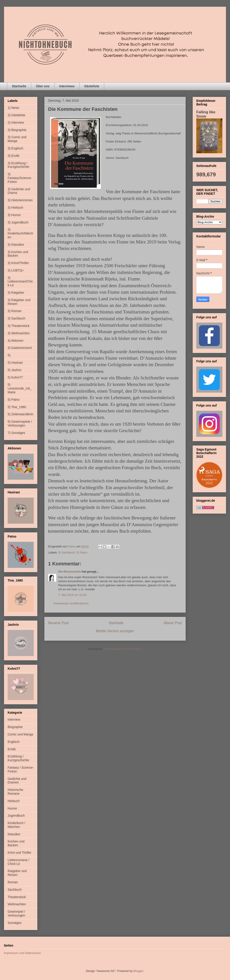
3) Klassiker (16, 245)
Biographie (15, 727)
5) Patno (82, 552)
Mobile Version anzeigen (115, 631)
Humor (12, 808)
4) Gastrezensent (20, 348)
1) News (13, 108)
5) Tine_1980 (17, 407)
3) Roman (14, 311)
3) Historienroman (20, 200)
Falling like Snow (206, 114)
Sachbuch (15, 890)
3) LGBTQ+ (16, 270)
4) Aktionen (15, 341)
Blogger (138, 971)
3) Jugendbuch (18, 222)
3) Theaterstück (19, 326)
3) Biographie (17, 130)
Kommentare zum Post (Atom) (123, 649)
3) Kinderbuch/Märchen (20, 233)
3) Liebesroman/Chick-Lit (20, 282)
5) (9, 355)
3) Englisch (15, 148)
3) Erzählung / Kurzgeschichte (18, 165)
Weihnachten (17, 904)
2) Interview (16, 122)
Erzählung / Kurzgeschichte (18, 758)
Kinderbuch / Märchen (17, 825)
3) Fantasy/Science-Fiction (20, 178)
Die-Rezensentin (70, 572)
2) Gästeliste (17, 115)
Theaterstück (17, 897)
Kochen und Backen (16, 843)
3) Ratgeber (16, 293)
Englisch (14, 742)
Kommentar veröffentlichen (71, 603)
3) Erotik (13, 156)
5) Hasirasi (15, 363)
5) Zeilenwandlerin (20, 414)
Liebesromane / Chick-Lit (19, 862)
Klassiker (14, 834)
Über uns (43, 86)
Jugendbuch (16, 816)
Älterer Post (173, 623)
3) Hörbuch (15, 208)
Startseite (19, 86)
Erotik (12, 749)
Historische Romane (15, 792)
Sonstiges (14, 923)
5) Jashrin (14, 370)
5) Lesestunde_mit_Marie (20, 388)
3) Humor (14, 215)
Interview (14, 720)
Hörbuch (14, 801)
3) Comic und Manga (17, 139)
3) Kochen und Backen (18, 254)
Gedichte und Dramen (17, 781)
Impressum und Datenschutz (22, 953)
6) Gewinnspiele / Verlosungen (20, 423)
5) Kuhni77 (15, 377)
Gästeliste (92, 86)
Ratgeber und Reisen (17, 873)
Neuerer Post (58, 623)
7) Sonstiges (16, 433)
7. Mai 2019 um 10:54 (72, 595)
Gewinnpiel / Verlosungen (16, 913)
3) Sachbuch (67, 552)
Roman (13, 882)
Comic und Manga (20, 734)
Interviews (67, 86)
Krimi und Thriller (20, 853)
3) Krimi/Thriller (18, 263)
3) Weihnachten (19, 333)
